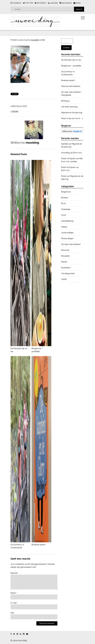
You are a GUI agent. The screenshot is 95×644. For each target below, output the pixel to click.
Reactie (14, 573)
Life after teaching (69, 107)
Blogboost (66, 192)
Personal (65, 250)
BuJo (64, 203)
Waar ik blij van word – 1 (72, 118)
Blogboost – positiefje (41, 348)
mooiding (35, 40)
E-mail (14, 603)
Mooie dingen (67, 238)
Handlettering (67, 221)
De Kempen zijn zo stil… (20, 348)
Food (64, 215)
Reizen (64, 262)
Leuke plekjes (67, 233)
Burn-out (77, 153)
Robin (64, 176)
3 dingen (14, 111)
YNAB (64, 279)
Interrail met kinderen (71, 86)
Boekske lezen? (68, 80)
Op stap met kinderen (71, 244)
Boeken (65, 198)
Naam (14, 593)
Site (12, 613)
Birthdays (65, 101)
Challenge (66, 209)
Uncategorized (68, 273)
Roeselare (66, 268)
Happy (64, 227)
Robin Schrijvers (68, 158)
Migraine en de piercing (72, 113)
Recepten (65, 256)
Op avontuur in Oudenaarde (20, 545)
